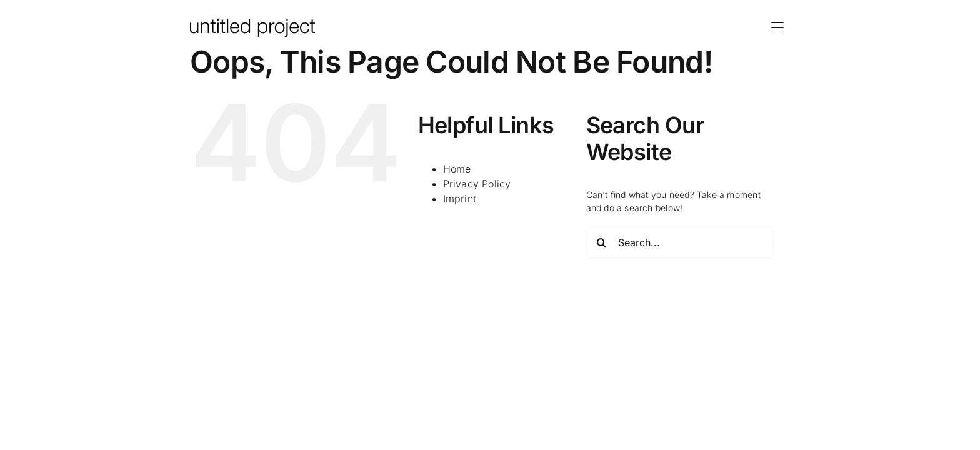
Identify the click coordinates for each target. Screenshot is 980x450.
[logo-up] (252, 23)
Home (457, 169)
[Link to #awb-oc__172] (777, 27)
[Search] (602, 242)
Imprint (460, 199)
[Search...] (680, 242)
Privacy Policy (477, 184)
